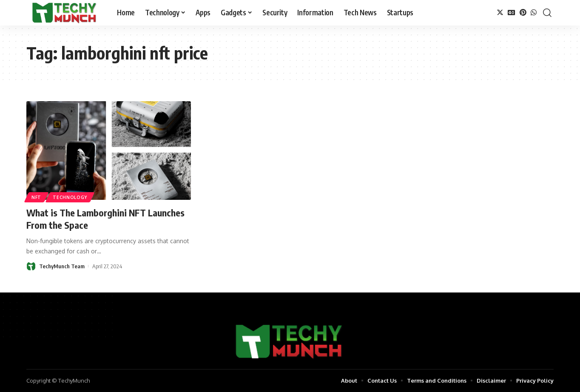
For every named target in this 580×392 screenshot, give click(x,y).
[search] (547, 13)
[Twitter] (500, 13)
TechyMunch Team (62, 266)
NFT (36, 197)
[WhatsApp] (534, 13)
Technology (70, 197)
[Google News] (512, 13)
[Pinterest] (523, 13)
